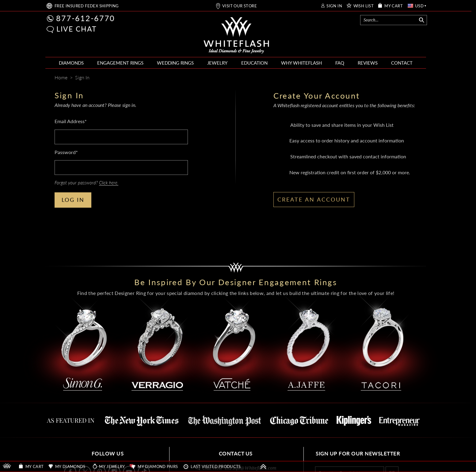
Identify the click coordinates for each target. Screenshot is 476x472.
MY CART (394, 6)
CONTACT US (236, 453)
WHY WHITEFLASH (301, 63)
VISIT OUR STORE (240, 6)
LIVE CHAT (77, 29)
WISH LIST (364, 6)
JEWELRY (217, 63)
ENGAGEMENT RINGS (120, 63)
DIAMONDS (71, 63)
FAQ (340, 63)
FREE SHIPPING (87, 6)
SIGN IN (334, 6)
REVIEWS (368, 63)
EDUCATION (254, 63)
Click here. (109, 183)
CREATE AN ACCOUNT (314, 199)
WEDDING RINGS (175, 63)
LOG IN (73, 200)
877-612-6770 (86, 18)
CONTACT (402, 63)
